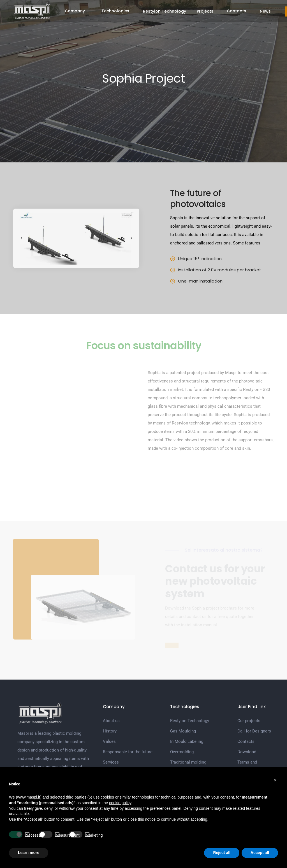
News (265, 11)
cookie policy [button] (120, 803)
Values (109, 741)
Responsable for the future (128, 752)
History (110, 731)
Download (247, 752)
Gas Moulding (183, 731)
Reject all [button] (222, 853)
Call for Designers (254, 731)
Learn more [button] (29, 853)
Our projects (249, 721)
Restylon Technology (165, 11)
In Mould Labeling (187, 741)
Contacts (236, 11)
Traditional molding (188, 762)
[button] (275, 780)
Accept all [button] (260, 853)
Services (111, 762)
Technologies (115, 11)
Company (75, 11)
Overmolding (182, 752)
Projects (205, 11)
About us (111, 721)
